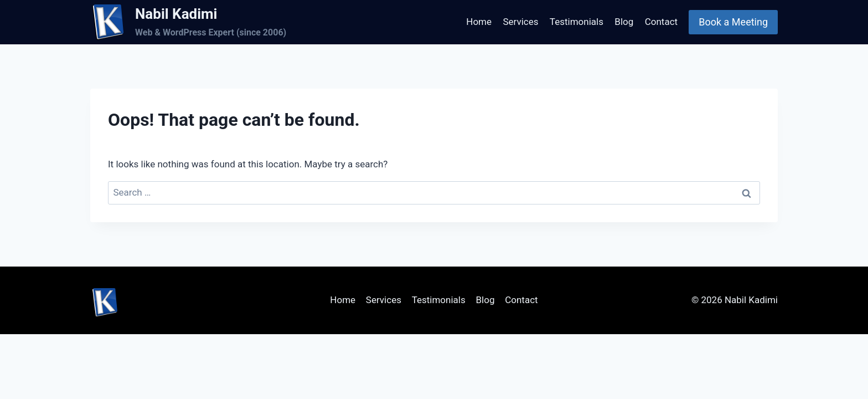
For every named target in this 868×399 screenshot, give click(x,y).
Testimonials (577, 22)
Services (520, 22)
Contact (661, 22)
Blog (624, 22)
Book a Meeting (733, 22)
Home (479, 22)
